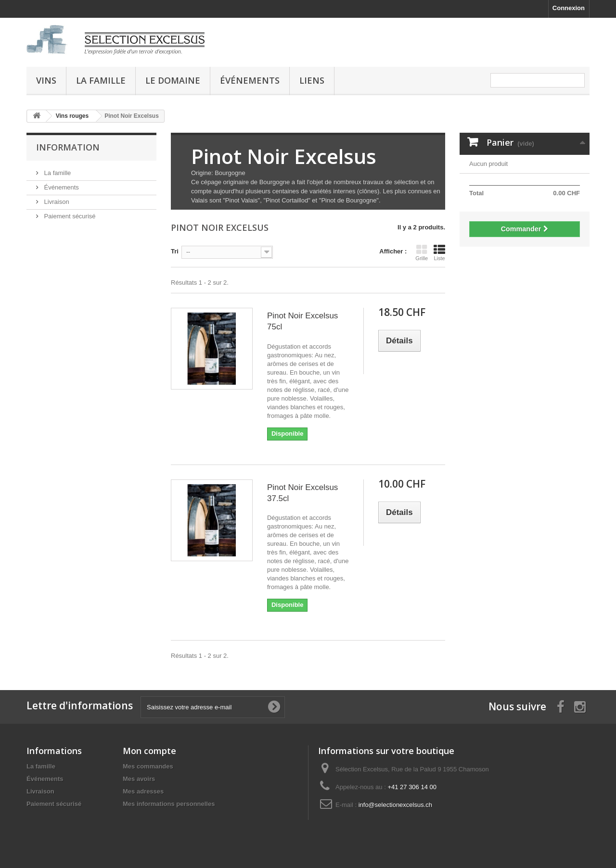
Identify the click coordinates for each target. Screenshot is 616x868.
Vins (46, 80)
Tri (175, 251)
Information (68, 147)
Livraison (56, 202)
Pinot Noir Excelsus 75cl (302, 321)
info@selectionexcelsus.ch (395, 805)
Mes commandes (148, 766)
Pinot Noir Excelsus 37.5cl (302, 493)
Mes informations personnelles (169, 804)
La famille (101, 80)
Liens (312, 80)
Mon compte (149, 751)
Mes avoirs (139, 779)
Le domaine (173, 80)
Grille (422, 252)
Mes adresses (143, 791)
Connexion (569, 8)
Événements (250, 80)
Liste (439, 252)
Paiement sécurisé (69, 216)
